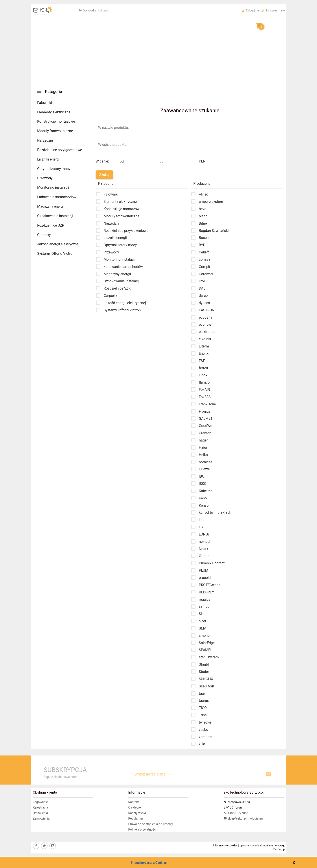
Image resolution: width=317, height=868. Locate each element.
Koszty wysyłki (138, 813)
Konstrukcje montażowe (56, 121)
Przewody (45, 178)
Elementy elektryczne (54, 112)
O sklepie (135, 807)
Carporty (44, 235)
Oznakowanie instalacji (55, 216)
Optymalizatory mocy (54, 169)
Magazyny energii (51, 206)
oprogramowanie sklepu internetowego (262, 846)
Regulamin (136, 818)
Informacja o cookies (225, 846)
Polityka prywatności (143, 829)
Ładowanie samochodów (57, 197)
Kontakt (134, 802)
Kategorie (49, 91)
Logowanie (40, 802)
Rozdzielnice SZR (51, 225)
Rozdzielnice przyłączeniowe (60, 150)
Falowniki (45, 103)
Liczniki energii (49, 159)
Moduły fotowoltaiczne (55, 131)
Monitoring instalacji (53, 187)
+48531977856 (236, 813)
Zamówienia (41, 818)
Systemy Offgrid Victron (56, 254)
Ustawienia (40, 813)
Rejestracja (40, 807)
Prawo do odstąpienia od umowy (151, 824)
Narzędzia (45, 140)
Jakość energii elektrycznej (58, 244)
